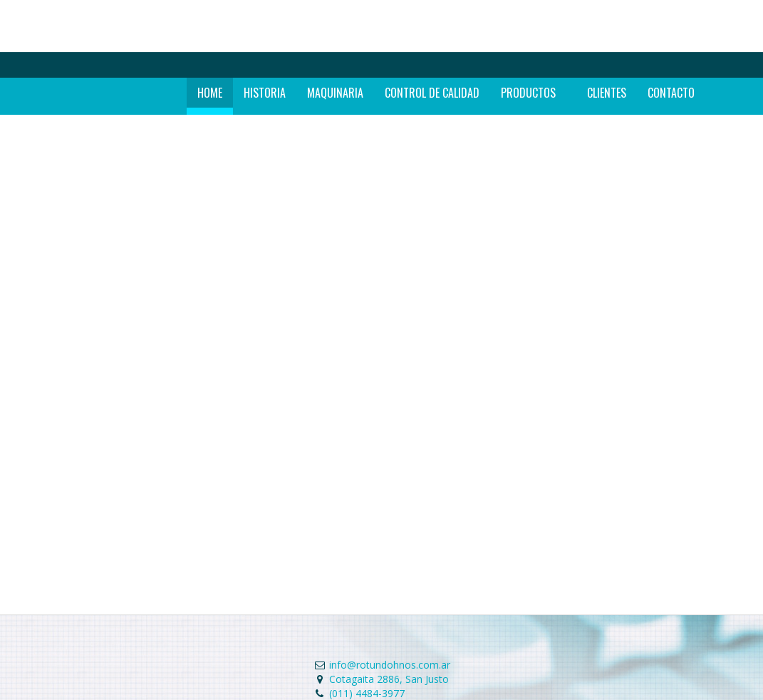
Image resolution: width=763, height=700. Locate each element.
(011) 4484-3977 (367, 693)
